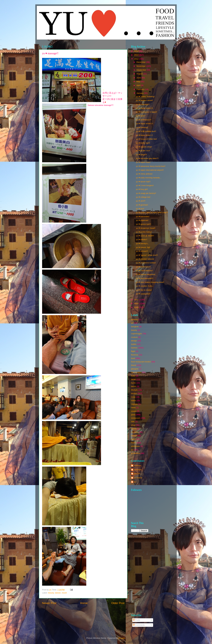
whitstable (135, 446)
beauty (51, 593)
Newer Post (49, 603)
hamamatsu (136, 372)
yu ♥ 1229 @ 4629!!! (145, 236)
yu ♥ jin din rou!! (143, 151)
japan (133, 379)
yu (132, 450)
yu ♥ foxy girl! (142, 189)
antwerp (135, 320)
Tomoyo (137, 465)
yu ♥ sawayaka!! (143, 294)
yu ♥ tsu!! (140, 209)
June (139, 78)
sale (133, 422)
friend (134, 365)
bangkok (135, 327)
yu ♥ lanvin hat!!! (143, 182)
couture (134, 337)
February (141, 89)
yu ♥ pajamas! (142, 220)
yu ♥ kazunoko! (143, 216)
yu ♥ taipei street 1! (144, 135)
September (142, 70)
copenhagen (136, 334)
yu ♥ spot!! (141, 116)
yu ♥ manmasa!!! (143, 267)
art (132, 323)
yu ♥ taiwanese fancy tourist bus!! (151, 166)
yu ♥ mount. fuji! (143, 247)
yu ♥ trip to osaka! (144, 290)
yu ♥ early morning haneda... (149, 178)
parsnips (138, 470)
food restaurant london (141, 362)
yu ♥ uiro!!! (141, 201)
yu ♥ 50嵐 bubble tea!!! (146, 131)
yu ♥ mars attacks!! (144, 271)
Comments (139, 625)
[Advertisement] (165, 564)
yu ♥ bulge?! (141, 155)
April (139, 85)
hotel (133, 376)
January (140, 93)
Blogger (122, 638)
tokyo (133, 439)
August (140, 74)
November (141, 66)
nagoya (134, 404)
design (134, 341)
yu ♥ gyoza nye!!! (144, 224)
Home (84, 603)
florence (135, 355)
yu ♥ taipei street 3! (144, 108)
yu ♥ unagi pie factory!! (146, 193)
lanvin (134, 386)
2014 (137, 51)
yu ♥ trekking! (142, 127)
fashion (134, 348)
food (133, 358)
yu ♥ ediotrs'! (142, 240)
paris (133, 415)
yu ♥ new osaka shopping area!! (150, 282)
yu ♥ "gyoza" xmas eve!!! (147, 255)
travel (64, 593)
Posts (136, 620)
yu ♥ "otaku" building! (145, 97)
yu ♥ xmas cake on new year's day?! (152, 212)
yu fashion (136, 453)
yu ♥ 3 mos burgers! (145, 185)
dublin (134, 344)
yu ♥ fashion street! (144, 100)
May (139, 82)
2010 (137, 303)
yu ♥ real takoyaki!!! (145, 278)
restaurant (136, 418)
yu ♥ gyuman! (142, 205)
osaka (134, 411)
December (141, 62)
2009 (137, 307)
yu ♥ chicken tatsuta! (145, 259)
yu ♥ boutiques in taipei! (146, 112)
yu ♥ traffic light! (143, 143)
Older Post (118, 603)
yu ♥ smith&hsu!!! (144, 120)
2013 (137, 55)
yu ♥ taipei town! (143, 162)
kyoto (133, 383)
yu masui (138, 478)
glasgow (135, 369)
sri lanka (135, 432)
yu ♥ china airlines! (144, 174)
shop (133, 425)
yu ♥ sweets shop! (144, 147)
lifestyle (134, 390)
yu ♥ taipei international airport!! (150, 170)
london (134, 393)
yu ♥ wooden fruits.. (145, 286)
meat (133, 397)
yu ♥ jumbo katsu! (144, 232)
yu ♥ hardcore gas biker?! (147, 158)
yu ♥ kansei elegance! (146, 274)
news (133, 408)
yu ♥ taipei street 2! (144, 124)
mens (133, 400)
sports (134, 429)
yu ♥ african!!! (142, 251)
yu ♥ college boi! (143, 197)
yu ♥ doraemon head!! (146, 228)
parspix (137, 474)
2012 (137, 59)
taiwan (58, 593)
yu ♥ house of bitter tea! (146, 139)
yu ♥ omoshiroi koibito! (146, 263)
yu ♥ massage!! (143, 104)
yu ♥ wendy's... (143, 244)
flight (133, 351)
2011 (137, 300)
